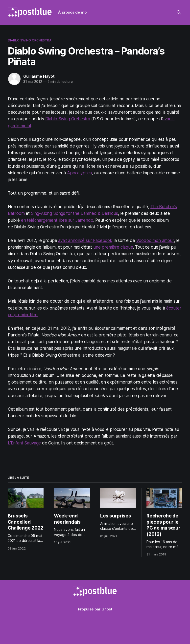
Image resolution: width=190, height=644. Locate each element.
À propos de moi (73, 12)
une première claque (113, 247)
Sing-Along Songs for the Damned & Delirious (74, 213)
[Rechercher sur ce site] (179, 12)
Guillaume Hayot (39, 76)
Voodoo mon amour (155, 240)
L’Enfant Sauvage (24, 443)
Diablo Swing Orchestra (30, 40)
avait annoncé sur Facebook (85, 240)
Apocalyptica (79, 173)
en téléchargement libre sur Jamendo (57, 220)
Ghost (107, 609)
